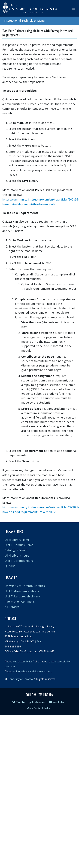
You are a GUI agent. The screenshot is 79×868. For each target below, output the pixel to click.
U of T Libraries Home (19, 545)
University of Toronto (20, 679)
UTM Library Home (17, 540)
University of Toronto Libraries (25, 586)
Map (40, 641)
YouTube (57, 702)
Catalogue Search (16, 550)
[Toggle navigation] (73, 8)
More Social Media (38, 708)
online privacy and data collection (32, 671)
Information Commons (20, 602)
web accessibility (22, 661)
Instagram (37, 702)
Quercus (10, 566)
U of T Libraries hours (19, 561)
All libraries (12, 607)
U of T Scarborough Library (22, 596)
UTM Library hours (17, 555)
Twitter (19, 702)
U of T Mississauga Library (22, 591)
